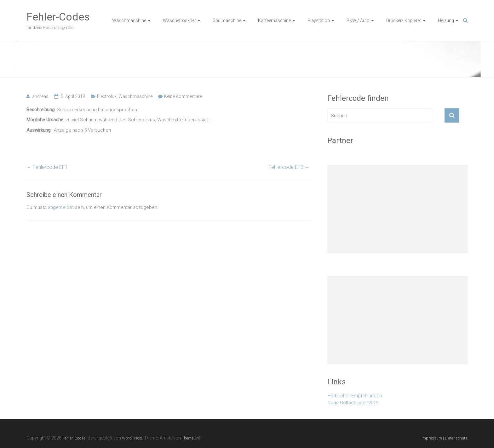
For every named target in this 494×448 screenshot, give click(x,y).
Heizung (446, 20)
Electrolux (107, 96)
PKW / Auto (358, 20)
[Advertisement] (397, 209)
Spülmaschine (227, 20)
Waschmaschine (129, 20)
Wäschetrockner (179, 20)
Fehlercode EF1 (47, 167)
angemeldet (61, 207)
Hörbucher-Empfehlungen (355, 396)
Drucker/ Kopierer (404, 20)
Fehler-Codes (58, 17)
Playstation (319, 20)
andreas (40, 96)
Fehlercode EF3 (289, 167)
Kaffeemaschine (274, 20)
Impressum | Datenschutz (445, 438)
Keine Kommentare (183, 96)
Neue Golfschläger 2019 (353, 403)
